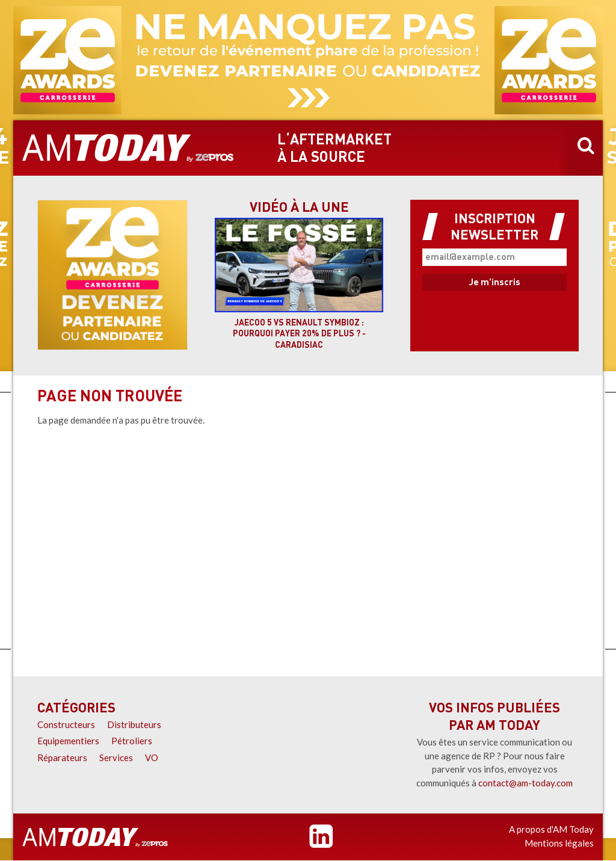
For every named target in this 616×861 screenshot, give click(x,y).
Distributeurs (134, 724)
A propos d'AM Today (551, 829)
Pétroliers (132, 741)
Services (116, 758)
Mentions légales (559, 843)
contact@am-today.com (525, 783)
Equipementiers (68, 741)
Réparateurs (62, 758)
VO (152, 758)
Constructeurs (66, 724)
